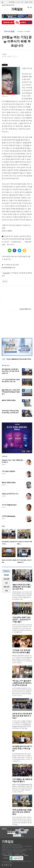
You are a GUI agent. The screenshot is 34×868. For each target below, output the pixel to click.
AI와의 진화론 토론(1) (9, 400)
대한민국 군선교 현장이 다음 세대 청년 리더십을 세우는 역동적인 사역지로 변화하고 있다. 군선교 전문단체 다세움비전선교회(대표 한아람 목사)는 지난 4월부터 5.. (22, 628)
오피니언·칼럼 (9, 31)
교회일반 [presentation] (6, 575)
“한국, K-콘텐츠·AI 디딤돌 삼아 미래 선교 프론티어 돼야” (22, 812)
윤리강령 (6, 858)
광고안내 (10, 854)
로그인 (31, 2)
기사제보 (23, 854)
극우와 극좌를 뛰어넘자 (9, 505)
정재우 (4, 464)
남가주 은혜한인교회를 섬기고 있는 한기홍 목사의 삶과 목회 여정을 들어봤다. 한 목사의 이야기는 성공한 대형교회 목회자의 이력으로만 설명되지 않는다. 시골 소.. (22, 692)
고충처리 (26, 856)
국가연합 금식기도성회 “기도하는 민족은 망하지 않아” (22, 749)
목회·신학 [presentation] (6, 587)
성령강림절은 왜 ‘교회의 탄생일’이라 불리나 (22, 780)
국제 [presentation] (6, 591)
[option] (9, 537)
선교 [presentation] (6, 583)
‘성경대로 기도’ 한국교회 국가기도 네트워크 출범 (21, 651)
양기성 (4, 507)
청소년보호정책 (18, 856)
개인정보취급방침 (8, 856)
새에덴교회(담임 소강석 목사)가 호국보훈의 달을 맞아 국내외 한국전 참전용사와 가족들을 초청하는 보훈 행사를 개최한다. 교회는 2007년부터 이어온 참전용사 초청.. (22, 596)
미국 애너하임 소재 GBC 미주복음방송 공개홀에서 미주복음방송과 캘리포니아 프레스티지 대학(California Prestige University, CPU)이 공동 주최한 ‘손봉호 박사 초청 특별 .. (22, 725)
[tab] (6, 575)
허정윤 (4, 485)
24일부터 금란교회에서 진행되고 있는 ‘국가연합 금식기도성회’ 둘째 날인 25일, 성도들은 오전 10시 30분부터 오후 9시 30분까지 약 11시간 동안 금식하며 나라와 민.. (22, 659)
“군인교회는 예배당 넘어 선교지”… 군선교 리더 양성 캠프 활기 (21, 620)
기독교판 (13, 2)
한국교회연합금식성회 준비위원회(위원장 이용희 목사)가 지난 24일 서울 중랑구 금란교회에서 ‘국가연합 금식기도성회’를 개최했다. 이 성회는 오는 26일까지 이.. (22, 757)
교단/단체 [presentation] (6, 579)
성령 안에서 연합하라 (8, 471)
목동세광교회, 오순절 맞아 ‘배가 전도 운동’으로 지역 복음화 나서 (10, 371)
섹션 (2, 2)
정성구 (4, 518)
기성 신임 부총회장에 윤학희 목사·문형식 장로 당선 (11, 381)
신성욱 (4, 496)
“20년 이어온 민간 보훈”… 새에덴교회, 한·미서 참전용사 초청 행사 (22, 587)
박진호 (4, 474)
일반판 (18, 2)
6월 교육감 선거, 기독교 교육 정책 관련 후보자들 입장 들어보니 (11, 392)
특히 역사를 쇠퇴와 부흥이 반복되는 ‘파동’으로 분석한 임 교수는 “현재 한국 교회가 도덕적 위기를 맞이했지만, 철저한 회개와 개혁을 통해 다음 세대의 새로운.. (22, 821)
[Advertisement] (17, 324)
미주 (22, 2)
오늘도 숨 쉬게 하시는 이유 (10, 494)
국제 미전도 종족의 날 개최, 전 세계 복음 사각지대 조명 (10, 412)
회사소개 (4, 854)
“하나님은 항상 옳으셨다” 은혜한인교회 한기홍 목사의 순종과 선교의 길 (22, 683)
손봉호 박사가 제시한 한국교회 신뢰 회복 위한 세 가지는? (22, 716)
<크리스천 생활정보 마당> (25, 309)
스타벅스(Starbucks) (8, 516)
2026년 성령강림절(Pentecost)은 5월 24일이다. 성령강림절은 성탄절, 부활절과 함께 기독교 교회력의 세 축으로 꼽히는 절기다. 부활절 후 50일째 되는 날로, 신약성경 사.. (22, 788)
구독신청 (26, 2)
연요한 (5, 281)
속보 (4, 359)
